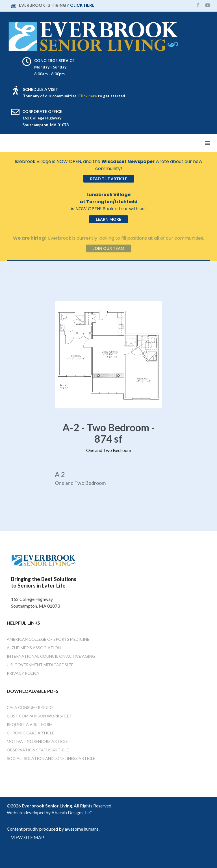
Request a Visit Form (30, 724)
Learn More (108, 219)
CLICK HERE (82, 5)
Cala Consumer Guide (30, 707)
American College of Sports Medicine (48, 639)
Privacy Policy (23, 673)
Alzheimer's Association (34, 648)
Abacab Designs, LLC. (72, 812)
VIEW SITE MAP (28, 837)
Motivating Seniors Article (37, 741)
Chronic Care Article (31, 733)
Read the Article (109, 179)
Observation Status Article (38, 750)
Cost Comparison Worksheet (39, 716)
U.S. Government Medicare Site (40, 665)
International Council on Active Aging (51, 656)
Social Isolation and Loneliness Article (51, 758)
